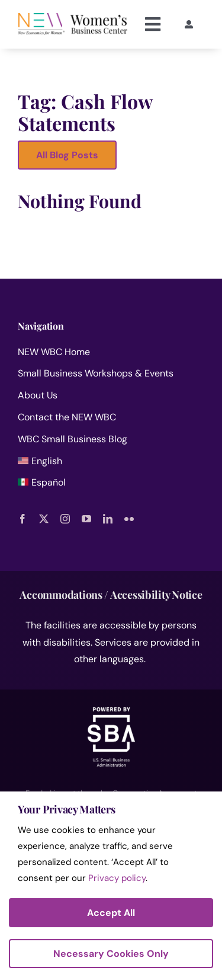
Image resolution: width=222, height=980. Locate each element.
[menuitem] (111, 464)
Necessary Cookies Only (111, 954)
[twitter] (44, 519)
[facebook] (22, 519)
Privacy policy (117, 878)
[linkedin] (108, 519)
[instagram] (65, 519)
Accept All (111, 913)
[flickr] (129, 519)
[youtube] (86, 519)
